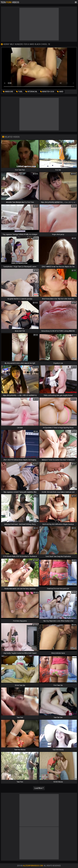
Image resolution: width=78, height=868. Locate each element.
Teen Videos (10, 2)
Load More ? (39, 788)
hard (60, 92)
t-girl (19, 92)
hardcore (8, 92)
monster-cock (47, 92)
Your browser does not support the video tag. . (39, 68)
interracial (31, 92)
